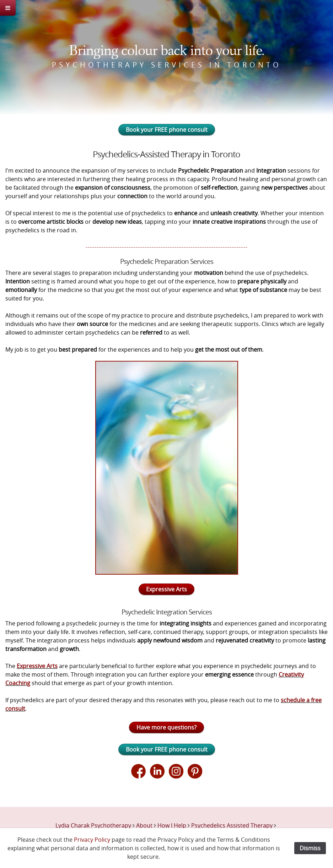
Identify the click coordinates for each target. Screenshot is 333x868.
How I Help (172, 825)
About (144, 825)
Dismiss (310, 848)
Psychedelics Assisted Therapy (232, 825)
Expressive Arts (166, 589)
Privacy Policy (92, 840)
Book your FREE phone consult (167, 130)
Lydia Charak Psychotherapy (93, 825)
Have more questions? (166, 727)
